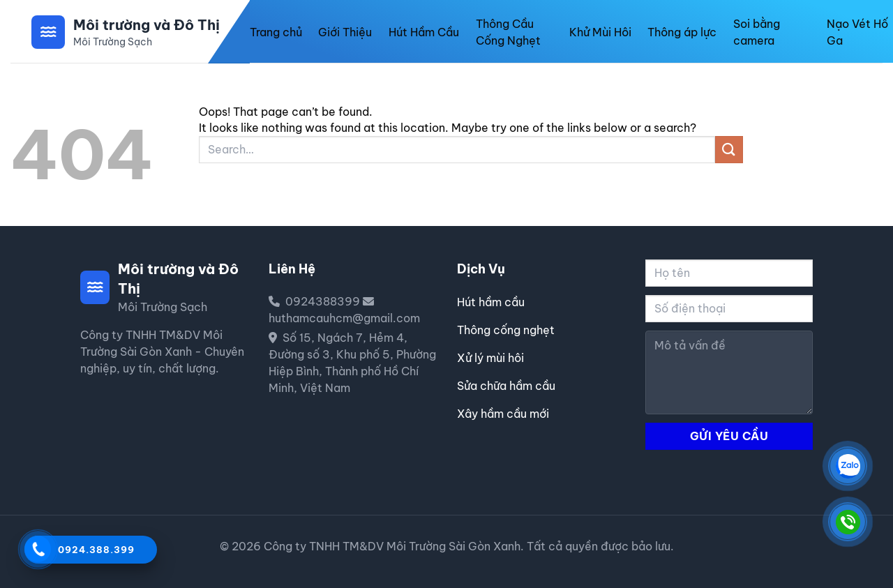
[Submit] (729, 150)
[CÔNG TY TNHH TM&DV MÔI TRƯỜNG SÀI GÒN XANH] (848, 466)
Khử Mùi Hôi (600, 32)
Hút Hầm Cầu (424, 32)
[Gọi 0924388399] (37, 549)
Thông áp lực (682, 32)
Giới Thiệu (345, 32)
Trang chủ (276, 32)
